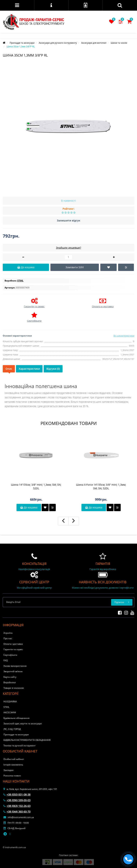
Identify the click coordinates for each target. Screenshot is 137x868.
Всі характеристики (124, 336)
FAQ (6, 660)
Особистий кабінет (14, 759)
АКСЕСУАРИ (10, 713)
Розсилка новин (12, 776)
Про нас (8, 638)
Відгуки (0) (53, 369)
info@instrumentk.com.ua (19, 817)
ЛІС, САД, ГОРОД (12, 729)
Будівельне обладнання (17, 718)
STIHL (6, 707)
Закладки (9, 770)
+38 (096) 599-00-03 (17, 800)
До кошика (29, 507)
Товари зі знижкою (14, 688)
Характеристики (29, 369)
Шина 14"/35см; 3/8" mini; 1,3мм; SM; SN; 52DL (36, 486)
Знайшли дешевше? (68, 248)
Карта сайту (10, 677)
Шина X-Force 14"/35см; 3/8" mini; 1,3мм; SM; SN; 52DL (101, 486)
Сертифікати (10, 655)
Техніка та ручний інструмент (20, 746)
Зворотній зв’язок (13, 671)
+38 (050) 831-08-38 (17, 795)
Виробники (10, 682)
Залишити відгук (69, 220)
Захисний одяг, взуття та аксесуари (23, 724)
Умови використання (15, 666)
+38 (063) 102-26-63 (17, 806)
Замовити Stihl (75, 267)
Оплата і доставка (13, 644)
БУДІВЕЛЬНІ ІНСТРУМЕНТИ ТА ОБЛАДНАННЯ (27, 740)
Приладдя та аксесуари (16, 735)
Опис (9, 369)
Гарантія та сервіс (13, 649)
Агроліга (8, 633)
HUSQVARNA (10, 702)
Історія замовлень (13, 765)
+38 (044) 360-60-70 (17, 812)
